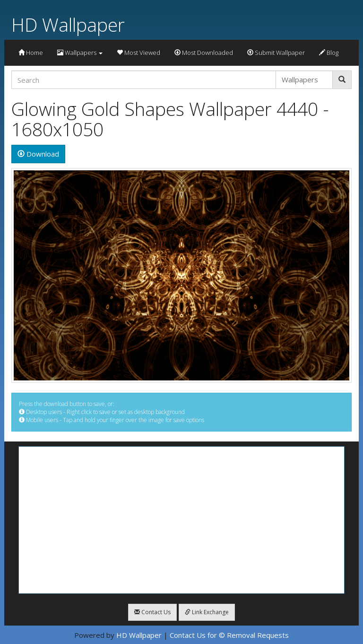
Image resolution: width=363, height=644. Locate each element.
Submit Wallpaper (276, 53)
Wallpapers (80, 53)
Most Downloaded (204, 53)
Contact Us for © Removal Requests (229, 635)
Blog (329, 53)
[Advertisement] (181, 520)
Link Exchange (207, 612)
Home (31, 53)
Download (38, 154)
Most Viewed (138, 53)
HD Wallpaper (68, 24)
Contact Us (152, 612)
